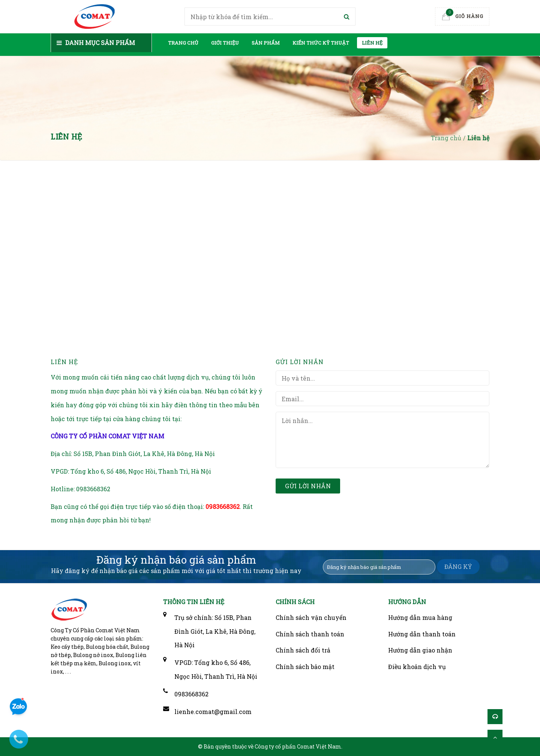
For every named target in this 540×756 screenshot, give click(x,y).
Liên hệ (372, 43)
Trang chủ (183, 43)
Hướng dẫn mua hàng (420, 617)
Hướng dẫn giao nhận (420, 650)
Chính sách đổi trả (303, 650)
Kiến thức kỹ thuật (321, 43)
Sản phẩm (266, 43)
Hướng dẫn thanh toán (422, 634)
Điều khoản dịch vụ (417, 667)
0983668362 (93, 489)
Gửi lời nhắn (308, 486)
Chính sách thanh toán (310, 634)
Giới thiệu (225, 43)
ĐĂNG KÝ (458, 566)
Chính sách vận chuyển (311, 617)
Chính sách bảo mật (305, 667)
